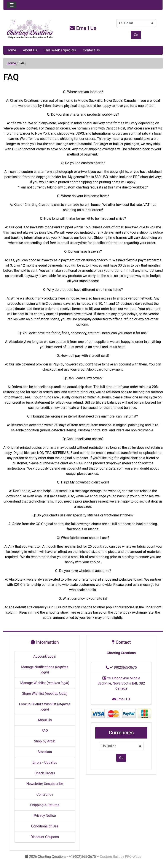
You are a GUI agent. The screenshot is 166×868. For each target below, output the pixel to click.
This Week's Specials (60, 50)
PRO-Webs (133, 857)
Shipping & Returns (45, 805)
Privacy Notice (45, 816)
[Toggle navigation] (12, 5)
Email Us (83, 28)
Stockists (45, 752)
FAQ (45, 731)
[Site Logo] (30, 29)
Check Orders (45, 773)
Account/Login (45, 656)
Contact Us (91, 50)
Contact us (45, 794)
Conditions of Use (45, 826)
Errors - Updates (45, 762)
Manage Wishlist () (45, 683)
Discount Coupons (45, 837)
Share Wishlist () (45, 694)
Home (11, 50)
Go (136, 35)
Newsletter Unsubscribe (45, 784)
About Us (30, 50)
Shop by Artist (45, 741)
